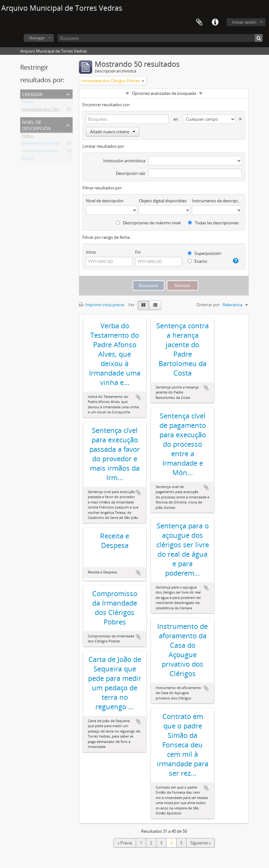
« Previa (125, 843)
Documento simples (40, 144)
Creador (32, 94)
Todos (27, 103)
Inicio (91, 252)
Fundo (28, 159)
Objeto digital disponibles (163, 201)
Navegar (37, 38)
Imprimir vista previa (102, 305)
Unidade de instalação (42, 152)
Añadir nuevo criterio (113, 132)
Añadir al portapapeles (138, 397)
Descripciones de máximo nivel (148, 223)
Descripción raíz (131, 173)
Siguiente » (200, 843)
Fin (138, 252)
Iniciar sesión (244, 22)
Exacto (197, 261)
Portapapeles (199, 22)
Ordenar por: (209, 305)
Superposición (204, 253)
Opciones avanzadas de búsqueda (164, 93)
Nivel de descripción (36, 125)
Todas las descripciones (213, 223)
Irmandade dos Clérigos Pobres (51, 110)
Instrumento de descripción (217, 201)
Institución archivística (124, 161)
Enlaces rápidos (215, 22)
